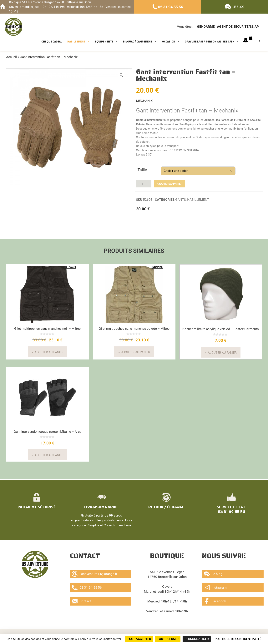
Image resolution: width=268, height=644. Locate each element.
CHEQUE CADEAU (52, 42)
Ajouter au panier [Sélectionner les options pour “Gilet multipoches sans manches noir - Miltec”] (49, 351)
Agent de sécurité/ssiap (238, 27)
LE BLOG (238, 7)
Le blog (213, 573)
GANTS (181, 198)
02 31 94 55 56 (170, 7)
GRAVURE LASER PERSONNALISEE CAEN (214, 42)
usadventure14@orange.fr (95, 573)
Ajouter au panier (166, 183)
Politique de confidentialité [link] (238, 639)
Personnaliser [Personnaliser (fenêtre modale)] (197, 639)
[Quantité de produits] (144, 183)
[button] (121, 75)
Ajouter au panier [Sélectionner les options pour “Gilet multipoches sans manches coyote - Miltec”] (136, 351)
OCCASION (173, 42)
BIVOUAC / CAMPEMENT (142, 42)
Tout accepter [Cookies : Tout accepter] (139, 639)
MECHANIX (144, 101)
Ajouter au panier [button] (222, 351)
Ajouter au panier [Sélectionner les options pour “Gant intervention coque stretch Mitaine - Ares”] (49, 454)
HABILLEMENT (81, 42)
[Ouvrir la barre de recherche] (260, 42)
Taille (142, 170)
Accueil (11, 57)
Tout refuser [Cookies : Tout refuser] (168, 639)
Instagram (215, 587)
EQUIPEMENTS (108, 42)
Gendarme (206, 27)
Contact (81, 600)
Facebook (215, 600)
